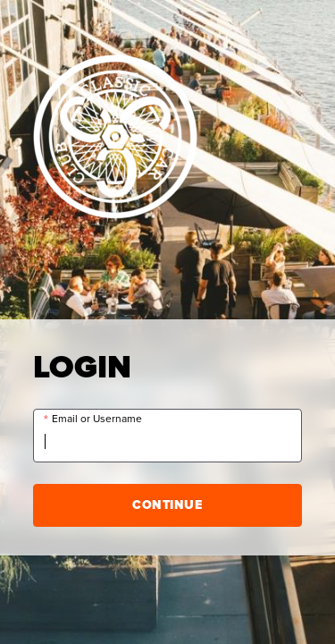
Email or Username (97, 419)
